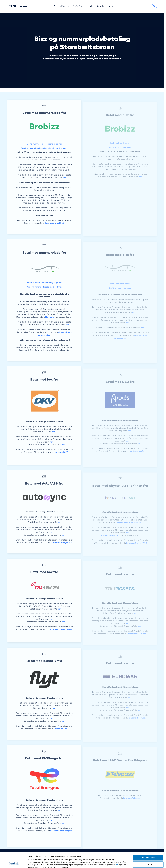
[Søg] (154, 6)
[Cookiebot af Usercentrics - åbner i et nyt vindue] (14, 864)
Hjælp (90, 6)
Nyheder (100, 6)
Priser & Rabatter (62, 6)
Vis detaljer (32, 864)
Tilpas (148, 850)
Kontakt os (113, 6)
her (117, 850)
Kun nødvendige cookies (148, 857)
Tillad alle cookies (148, 843)
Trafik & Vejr (79, 6)
